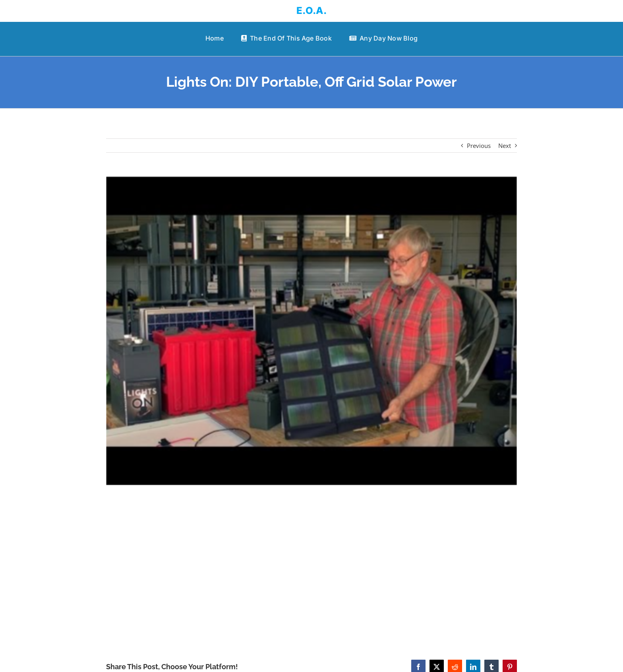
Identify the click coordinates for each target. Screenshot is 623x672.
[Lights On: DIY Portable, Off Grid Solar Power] (312, 331)
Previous (479, 146)
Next (505, 146)
